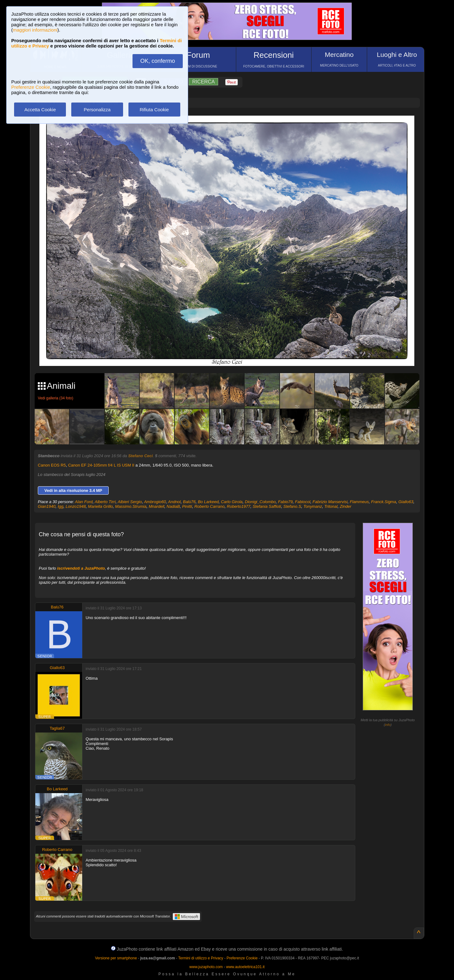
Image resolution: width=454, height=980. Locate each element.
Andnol (174, 502)
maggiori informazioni (35, 30)
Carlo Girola (232, 502)
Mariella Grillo (100, 506)
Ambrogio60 (155, 502)
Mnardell (157, 506)
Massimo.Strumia (131, 506)
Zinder (345, 506)
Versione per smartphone (116, 958)
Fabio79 (285, 502)
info (388, 725)
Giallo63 (406, 502)
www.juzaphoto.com (206, 967)
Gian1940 (47, 506)
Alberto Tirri (105, 502)
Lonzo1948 (76, 506)
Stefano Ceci (140, 456)
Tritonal (331, 506)
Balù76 (189, 502)
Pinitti (187, 506)
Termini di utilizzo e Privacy (201, 958)
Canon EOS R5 (52, 465)
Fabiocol (303, 502)
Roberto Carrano (210, 506)
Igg (61, 506)
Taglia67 (57, 728)
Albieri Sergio (130, 502)
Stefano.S (292, 506)
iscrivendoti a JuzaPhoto (81, 568)
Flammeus (359, 502)
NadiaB (173, 506)
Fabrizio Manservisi (330, 502)
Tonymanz (313, 506)
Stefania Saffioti (267, 506)
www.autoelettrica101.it (245, 967)
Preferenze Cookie (31, 87)
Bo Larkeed (208, 502)
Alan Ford (84, 502)
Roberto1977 (239, 506)
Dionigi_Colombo (260, 502)
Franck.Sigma (383, 502)
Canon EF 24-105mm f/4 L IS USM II (101, 465)
